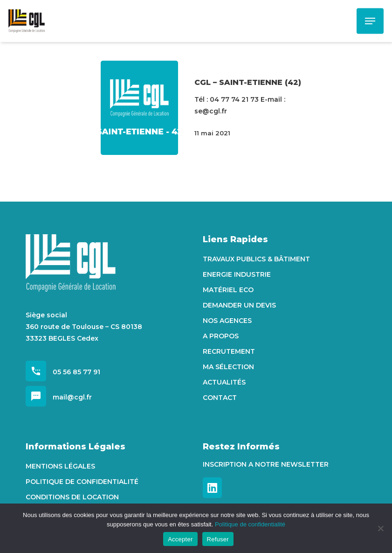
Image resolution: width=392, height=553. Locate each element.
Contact (220, 398)
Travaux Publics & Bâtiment (256, 259)
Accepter (180, 539)
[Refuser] (380, 528)
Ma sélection (228, 367)
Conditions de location (72, 497)
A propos (221, 336)
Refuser (218, 539)
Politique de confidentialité (82, 482)
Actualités (224, 382)
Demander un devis (239, 305)
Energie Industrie (237, 274)
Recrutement (229, 351)
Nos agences (227, 321)
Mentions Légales (60, 466)
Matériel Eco (228, 290)
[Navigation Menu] (370, 21)
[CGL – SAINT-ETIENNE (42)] (140, 108)
